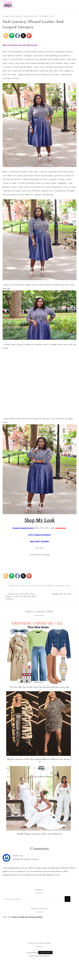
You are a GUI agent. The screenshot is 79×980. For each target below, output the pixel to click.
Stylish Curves (17, 4)
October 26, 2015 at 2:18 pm (34, 859)
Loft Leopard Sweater (40, 535)
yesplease (61, 528)
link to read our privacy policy (27, 917)
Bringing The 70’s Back (62, 594)
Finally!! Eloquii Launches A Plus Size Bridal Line (40, 834)
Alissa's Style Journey (13, 16)
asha (24, 856)
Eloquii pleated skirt (23, 528)
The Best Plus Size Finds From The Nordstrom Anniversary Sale (40, 687)
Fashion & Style (31, 16)
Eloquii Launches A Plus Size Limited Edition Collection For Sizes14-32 (40, 761)
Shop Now (45, 953)
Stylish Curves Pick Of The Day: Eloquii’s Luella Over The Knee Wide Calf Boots (21, 596)
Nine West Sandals (40, 541)
